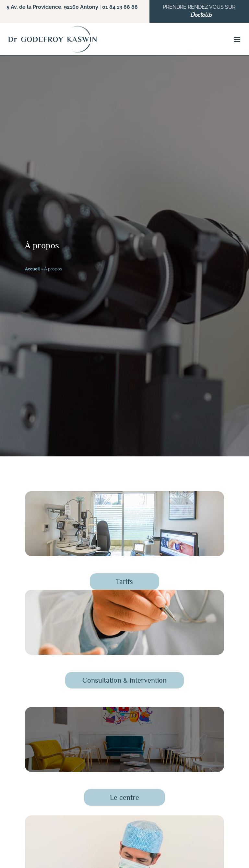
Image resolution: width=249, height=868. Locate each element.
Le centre (124, 797)
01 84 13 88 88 (120, 7)
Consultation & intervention (124, 680)
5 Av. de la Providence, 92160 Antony (52, 7)
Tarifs (124, 582)
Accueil (32, 269)
